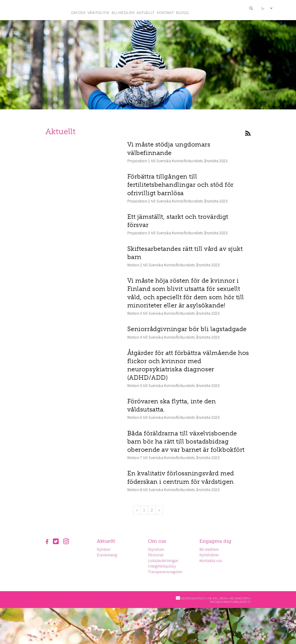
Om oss (158, 541)
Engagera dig (217, 541)
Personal (157, 555)
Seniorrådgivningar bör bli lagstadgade (187, 329)
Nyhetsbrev (211, 555)
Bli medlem (211, 549)
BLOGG (182, 12)
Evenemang (108, 555)
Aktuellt (107, 541)
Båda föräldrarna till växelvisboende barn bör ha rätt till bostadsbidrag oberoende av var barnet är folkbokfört (186, 441)
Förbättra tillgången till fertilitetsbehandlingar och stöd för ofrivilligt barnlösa (180, 185)
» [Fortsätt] (159, 510)
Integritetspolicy (163, 566)
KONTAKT (165, 12)
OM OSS (78, 12)
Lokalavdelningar (164, 561)
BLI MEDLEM (123, 12)
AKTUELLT (146, 12)
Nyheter (104, 549)
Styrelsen (157, 549)
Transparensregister (167, 572)
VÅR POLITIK (98, 12)
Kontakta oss (213, 561)
